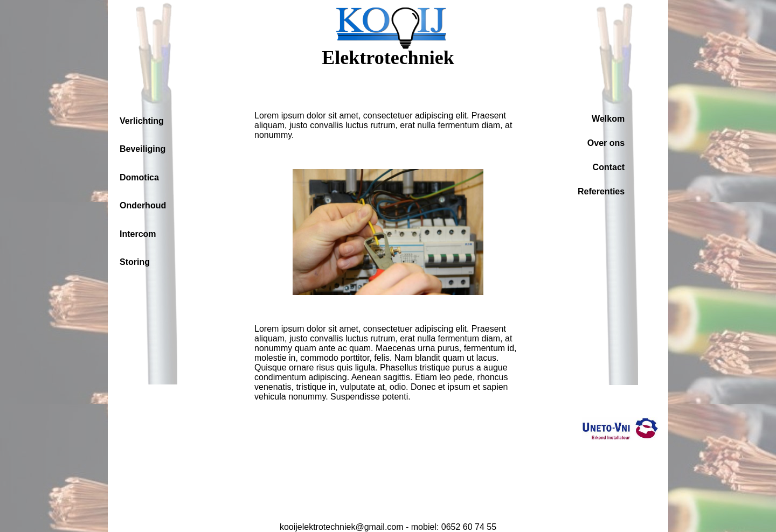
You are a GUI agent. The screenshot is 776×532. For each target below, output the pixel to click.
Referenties (601, 191)
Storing (135, 262)
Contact (609, 167)
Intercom (138, 234)
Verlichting (142, 121)
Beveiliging (143, 149)
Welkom (608, 119)
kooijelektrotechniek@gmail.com (342, 527)
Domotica (139, 177)
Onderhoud (143, 205)
